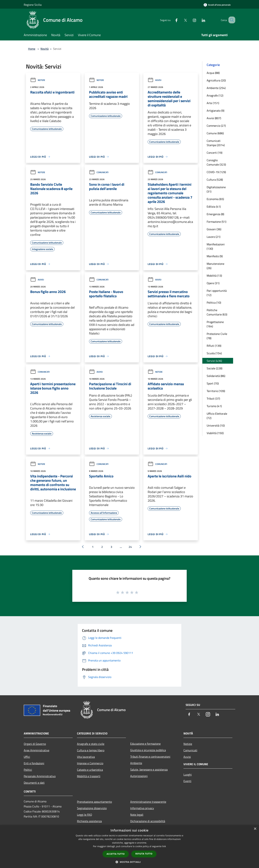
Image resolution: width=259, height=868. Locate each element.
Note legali (137, 815)
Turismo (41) (214, 406)
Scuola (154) (214, 353)
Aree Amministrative (37, 750)
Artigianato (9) (215, 111)
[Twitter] (181, 20)
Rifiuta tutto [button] (144, 854)
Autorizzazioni (139, 776)
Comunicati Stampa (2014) (216, 143)
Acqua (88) (213, 73)
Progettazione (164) (215, 324)
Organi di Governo (35, 744)
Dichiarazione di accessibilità (148, 821)
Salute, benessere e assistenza (149, 769)
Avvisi (155, 80)
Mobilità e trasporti (89, 776)
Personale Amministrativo (40, 776)
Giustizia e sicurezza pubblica (148, 750)
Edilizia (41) (214, 207)
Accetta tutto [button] (116, 854)
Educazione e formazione (145, 744)
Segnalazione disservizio (92, 808)
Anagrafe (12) (215, 95)
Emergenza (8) (215, 214)
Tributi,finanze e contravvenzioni (150, 757)
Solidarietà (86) (216, 376)
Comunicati (99, 172)
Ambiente (136, 763)
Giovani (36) (214, 229)
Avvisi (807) (214, 118)
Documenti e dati (34, 783)
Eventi (187, 781)
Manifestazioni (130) (216, 246)
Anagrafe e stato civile (91, 744)
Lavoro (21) (213, 237)
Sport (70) (213, 383)
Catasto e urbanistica (90, 770)
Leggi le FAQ (85, 815)
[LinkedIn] (199, 20)
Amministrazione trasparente (148, 802)
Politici (28, 770)
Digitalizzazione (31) (216, 189)
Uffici (27, 757)
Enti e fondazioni (34, 763)
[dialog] (129, 847)
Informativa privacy (142, 808)
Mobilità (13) (214, 276)
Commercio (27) (216, 126)
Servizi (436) (214, 361)
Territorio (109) (216, 391)
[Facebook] (172, 20)
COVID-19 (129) (216, 172)
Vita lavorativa (86, 757)
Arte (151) (213, 103)
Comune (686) (215, 133)
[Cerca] (231, 20)
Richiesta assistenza (89, 821)
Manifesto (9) (215, 256)
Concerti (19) (214, 153)
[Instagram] (190, 20)
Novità (45, 49)
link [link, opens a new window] (164, 846)
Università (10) (216, 425)
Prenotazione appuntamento (94, 802)
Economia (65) (215, 199)
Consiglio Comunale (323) (216, 162)
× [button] (255, 829)
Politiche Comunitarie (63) (217, 312)
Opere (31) (213, 283)
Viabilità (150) (215, 433)
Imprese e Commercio (90, 763)
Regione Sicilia (33, 5)
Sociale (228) (214, 368)
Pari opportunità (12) (217, 293)
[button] (129, 862)
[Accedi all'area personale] (217, 5)
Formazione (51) (216, 222)
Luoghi (188, 775)
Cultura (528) (215, 180)
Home (32, 49)
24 (130, 547)
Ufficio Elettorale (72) (217, 416)
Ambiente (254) (216, 88)
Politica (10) (214, 303)
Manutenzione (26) (215, 266)
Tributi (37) (213, 398)
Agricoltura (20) (216, 80)
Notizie (38, 80)
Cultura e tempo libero (91, 750)
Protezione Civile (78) (217, 336)
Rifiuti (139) (214, 346)
